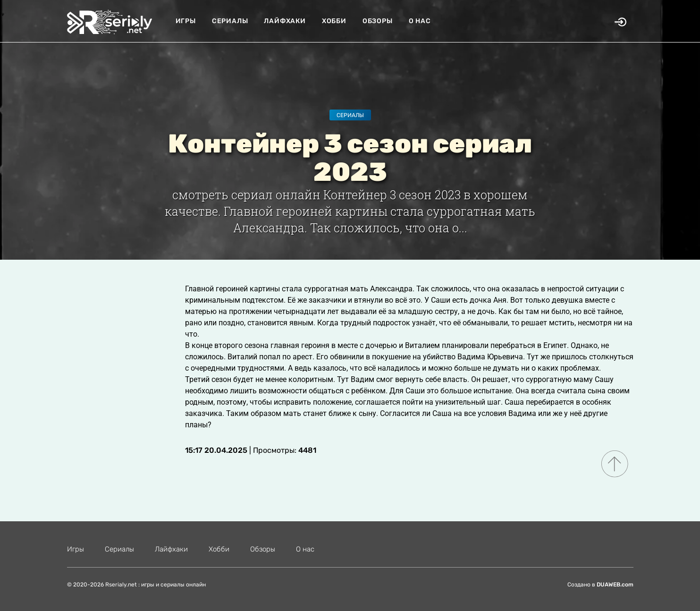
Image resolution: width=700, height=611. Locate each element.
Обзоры (378, 21)
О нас (420, 21)
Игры (186, 21)
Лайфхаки (285, 21)
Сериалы (230, 21)
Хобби (334, 21)
